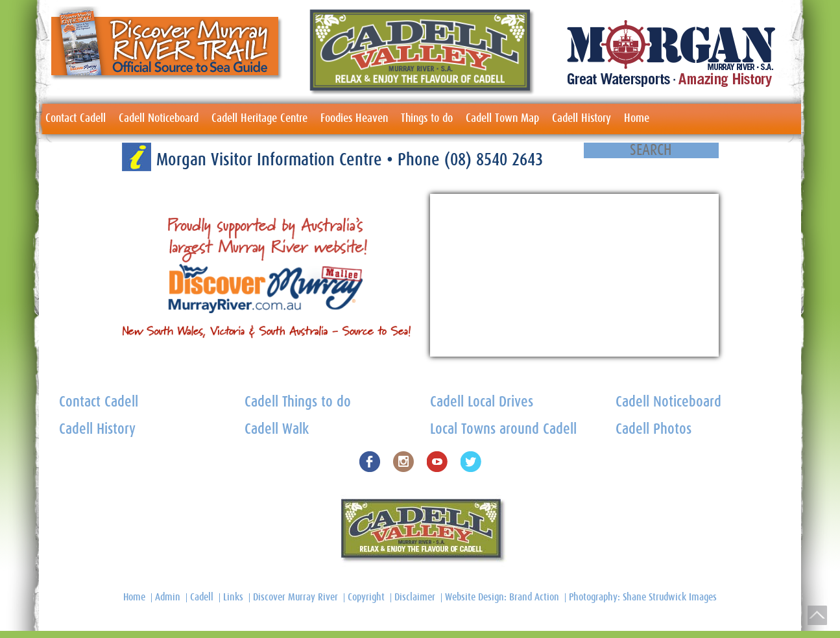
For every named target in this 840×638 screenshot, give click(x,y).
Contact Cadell (76, 119)
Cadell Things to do (298, 402)
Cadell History (582, 119)
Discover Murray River (295, 597)
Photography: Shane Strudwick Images (643, 597)
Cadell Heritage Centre (259, 119)
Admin (168, 597)
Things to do (427, 119)
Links (233, 597)
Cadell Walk (277, 430)
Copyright (366, 597)
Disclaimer (415, 597)
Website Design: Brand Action (502, 597)
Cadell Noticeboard (159, 119)
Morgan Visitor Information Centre (271, 160)
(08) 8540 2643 (494, 160)
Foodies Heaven (354, 119)
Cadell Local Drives (482, 402)
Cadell (202, 597)
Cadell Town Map (502, 119)
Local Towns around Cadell (503, 430)
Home (637, 119)
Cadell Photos (654, 430)
